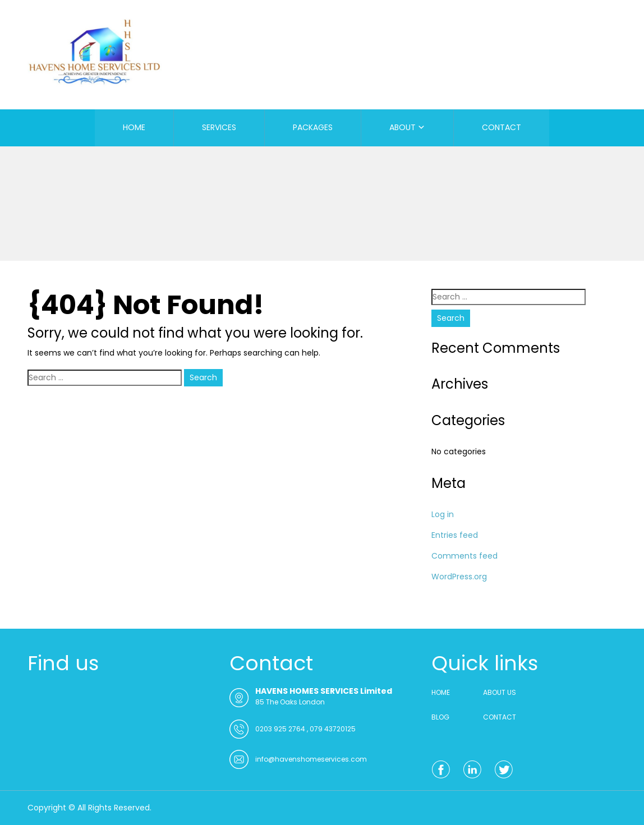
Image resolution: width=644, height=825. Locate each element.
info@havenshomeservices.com (311, 759)
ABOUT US (500, 692)
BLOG (440, 717)
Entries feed (455, 535)
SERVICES (219, 127)
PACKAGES (313, 127)
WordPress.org (459, 577)
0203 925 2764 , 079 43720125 (305, 729)
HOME (134, 127)
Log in (443, 514)
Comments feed (464, 556)
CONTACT (502, 127)
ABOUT (403, 127)
